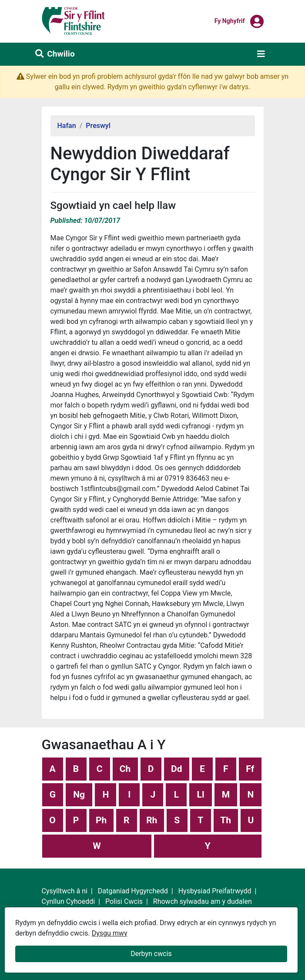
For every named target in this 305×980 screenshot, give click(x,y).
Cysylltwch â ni (65, 891)
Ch (125, 769)
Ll (201, 795)
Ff (250, 769)
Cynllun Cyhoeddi (69, 901)
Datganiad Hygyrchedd (133, 891)
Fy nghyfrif (230, 20)
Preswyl (98, 126)
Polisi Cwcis (124, 901)
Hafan (67, 126)
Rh (152, 820)
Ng (79, 795)
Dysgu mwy (110, 933)
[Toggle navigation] (261, 54)
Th (226, 820)
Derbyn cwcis (151, 954)
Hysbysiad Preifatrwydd (215, 891)
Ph (101, 820)
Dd (176, 769)
